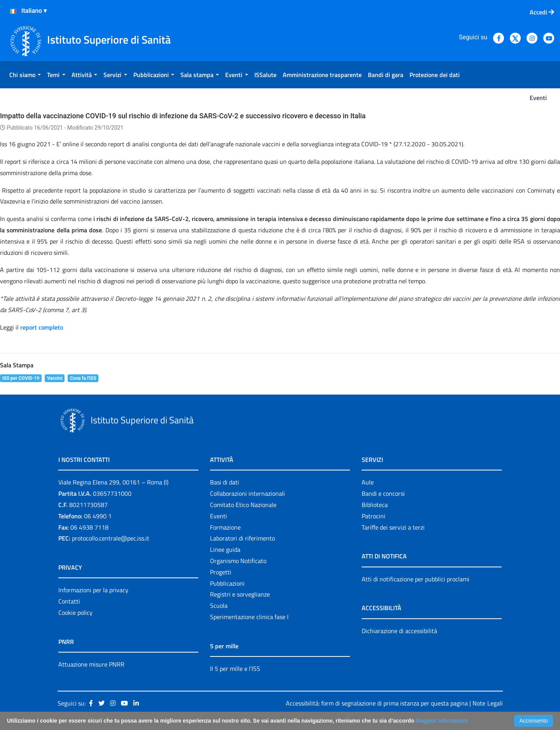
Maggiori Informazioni (442, 721)
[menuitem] (25, 75)
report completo (42, 327)
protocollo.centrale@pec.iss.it (111, 538)
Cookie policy (75, 612)
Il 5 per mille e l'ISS (235, 669)
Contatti (69, 601)
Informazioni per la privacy (93, 590)
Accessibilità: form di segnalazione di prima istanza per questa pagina (377, 703)
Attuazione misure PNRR (91, 664)
